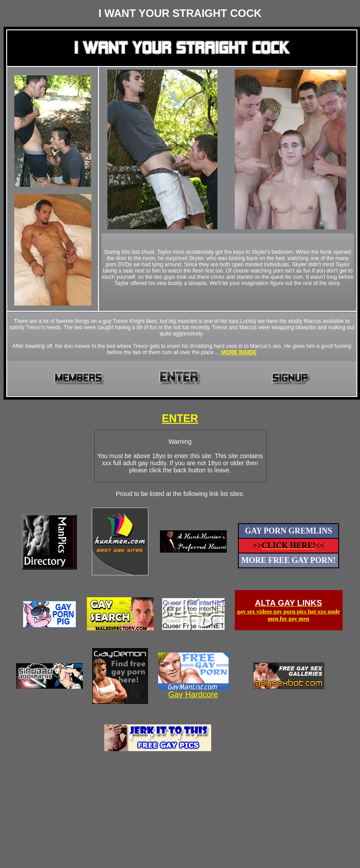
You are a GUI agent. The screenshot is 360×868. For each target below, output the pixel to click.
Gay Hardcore (193, 694)
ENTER (180, 418)
